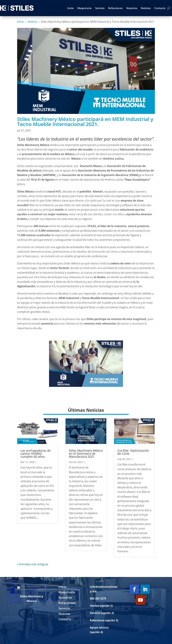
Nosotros (132, 8)
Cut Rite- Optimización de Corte (133, 452)
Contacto (160, 8)
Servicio (100, 8)
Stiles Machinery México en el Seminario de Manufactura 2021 (86, 454)
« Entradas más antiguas (33, 564)
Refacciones (115, 8)
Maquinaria (84, 8)
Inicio (70, 8)
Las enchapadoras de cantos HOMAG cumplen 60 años (36, 454)
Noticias (146, 8)
